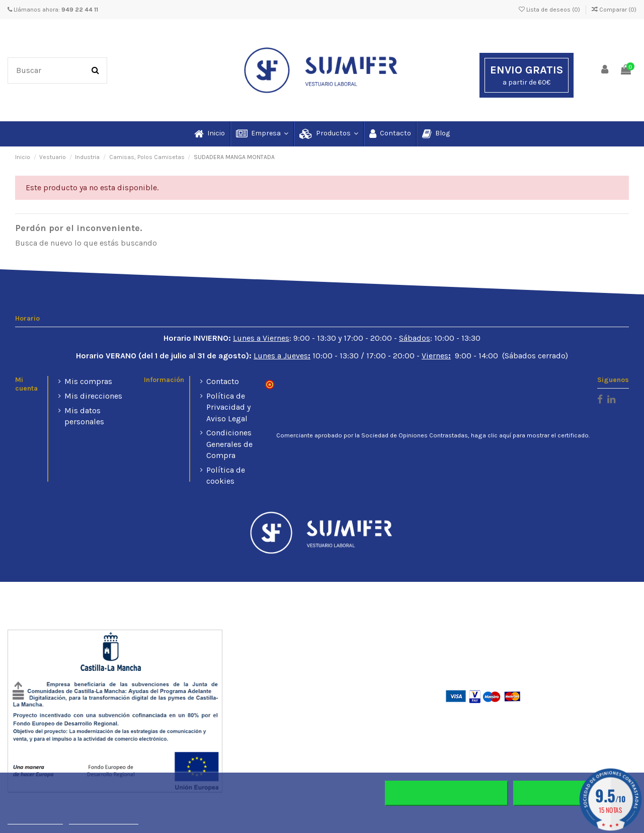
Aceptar (575, 793)
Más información (35, 820)
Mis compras (88, 381)
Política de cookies (226, 475)
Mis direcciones (93, 396)
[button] (262, 134)
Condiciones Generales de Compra (229, 444)
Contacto (223, 381)
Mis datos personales (84, 416)
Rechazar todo (447, 793)
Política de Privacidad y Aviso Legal (228, 407)
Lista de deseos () (550, 10)
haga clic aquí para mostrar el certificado (530, 435)
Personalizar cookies (104, 820)
